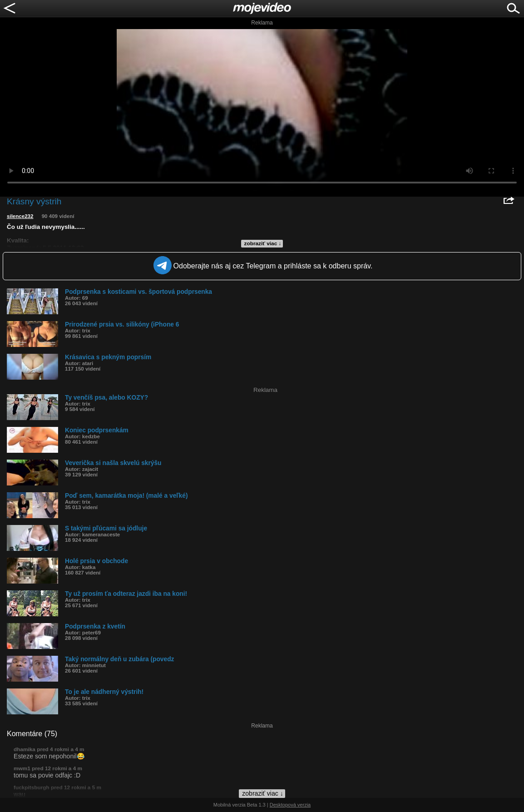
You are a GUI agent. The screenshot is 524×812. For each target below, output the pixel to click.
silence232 (20, 216)
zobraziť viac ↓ (263, 243)
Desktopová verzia (290, 805)
